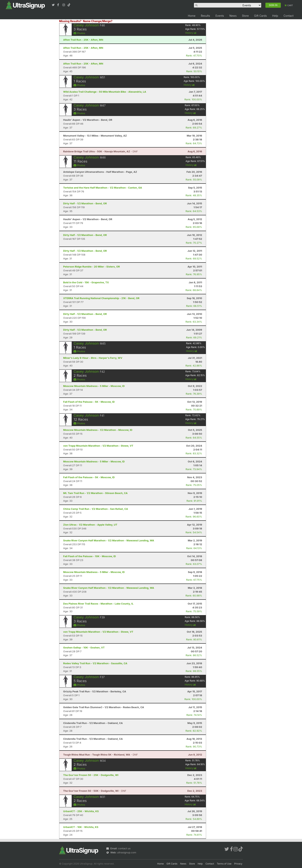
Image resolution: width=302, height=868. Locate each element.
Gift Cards (260, 16)
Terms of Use (224, 864)
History (191, 33)
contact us (124, 848)
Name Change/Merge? (98, 21)
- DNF (100, 151)
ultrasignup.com (127, 852)
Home (192, 16)
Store (245, 16)
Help (275, 16)
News (233, 16)
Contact (289, 16)
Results (206, 16)
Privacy (238, 864)
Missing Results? (70, 21)
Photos (79, 33)
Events (220, 16)
